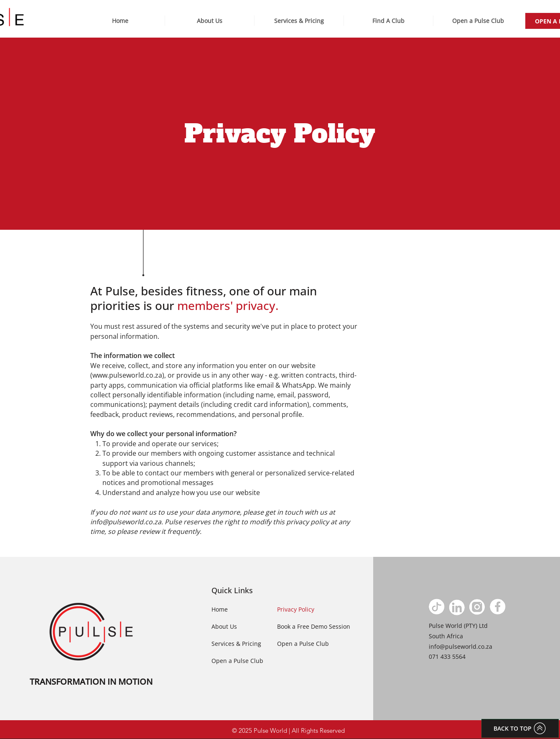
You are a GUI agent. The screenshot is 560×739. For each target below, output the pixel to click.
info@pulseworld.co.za (126, 522)
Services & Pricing (236, 644)
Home (220, 609)
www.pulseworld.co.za (127, 375)
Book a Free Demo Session (314, 626)
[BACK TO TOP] (520, 728)
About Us (224, 626)
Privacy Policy (296, 609)
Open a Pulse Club (237, 661)
